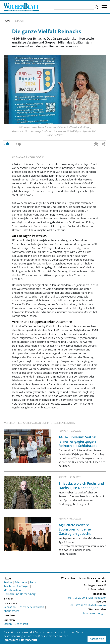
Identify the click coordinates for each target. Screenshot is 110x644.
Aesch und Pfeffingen (16, 587)
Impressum (11, 640)
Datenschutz (29, 640)
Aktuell (8, 579)
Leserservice (11, 603)
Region (8, 583)
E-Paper (8, 599)
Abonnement (11, 611)
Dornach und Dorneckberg (20, 594)
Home (7, 21)
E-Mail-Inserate (97, 606)
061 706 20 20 (76, 598)
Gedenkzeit (21, 624)
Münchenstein (12, 590)
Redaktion (10, 607)
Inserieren (10, 616)
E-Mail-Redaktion (96, 598)
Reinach (35, 583)
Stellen (8, 624)
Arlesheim (21, 583)
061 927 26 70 (79, 606)
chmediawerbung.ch (94, 614)
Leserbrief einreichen (31, 607)
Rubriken (9, 620)
